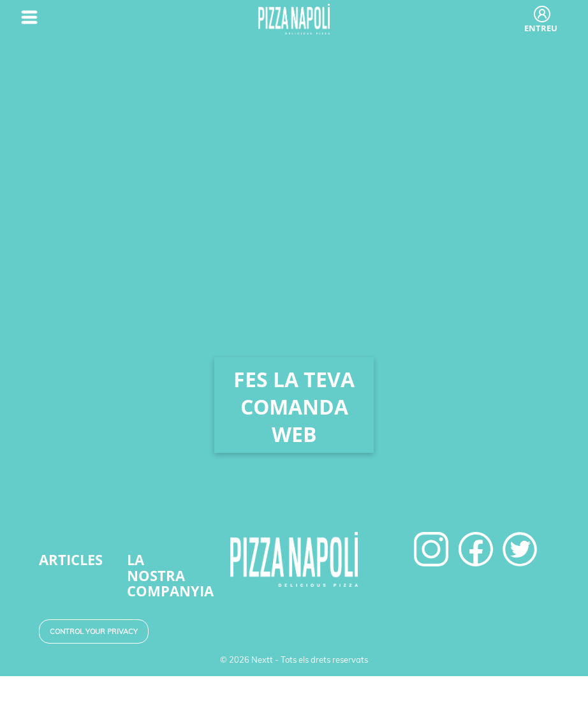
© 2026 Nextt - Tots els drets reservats (294, 660)
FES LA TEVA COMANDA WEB (294, 407)
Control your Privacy (94, 631)
